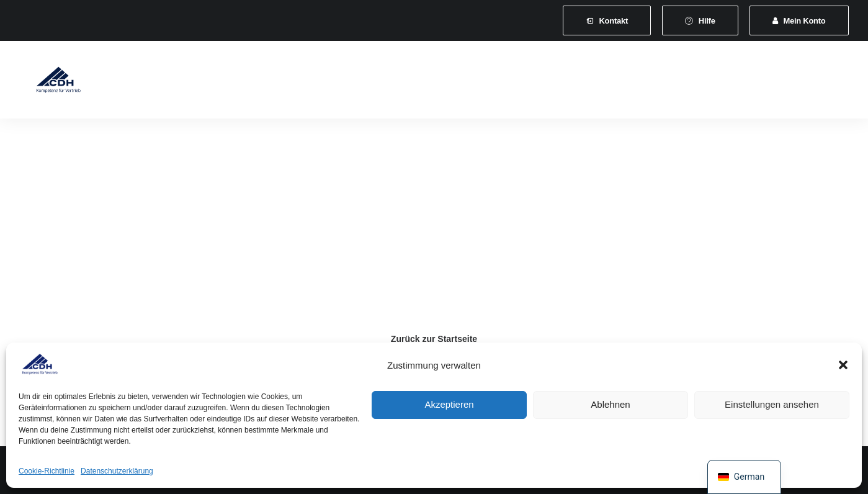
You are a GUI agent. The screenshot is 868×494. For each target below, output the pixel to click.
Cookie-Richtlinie (47, 471)
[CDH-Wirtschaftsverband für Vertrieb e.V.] (50, 82)
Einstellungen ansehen (772, 404)
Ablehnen (610, 404)
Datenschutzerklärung (117, 471)
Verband (180, 82)
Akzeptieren (449, 404)
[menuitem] (607, 20)
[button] (843, 365)
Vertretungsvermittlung (643, 82)
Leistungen (320, 82)
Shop (723, 82)
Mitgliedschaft (247, 82)
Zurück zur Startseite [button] (434, 339)
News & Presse (543, 82)
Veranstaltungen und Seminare (427, 82)
